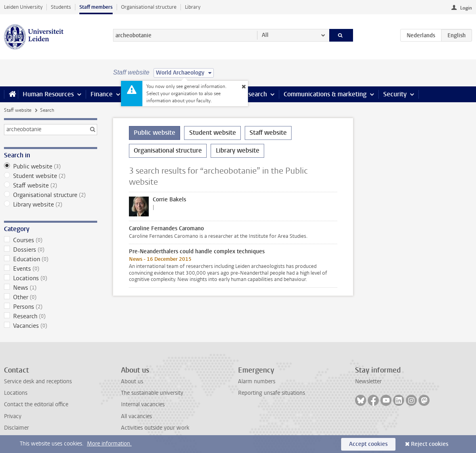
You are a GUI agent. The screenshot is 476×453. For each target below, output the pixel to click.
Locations (51, 278)
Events (51, 269)
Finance (102, 94)
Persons (51, 307)
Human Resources (48, 94)
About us (132, 381)
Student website (51, 176)
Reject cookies (430, 444)
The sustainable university (152, 393)
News (51, 288)
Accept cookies (368, 444)
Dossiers (51, 250)
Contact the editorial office (36, 404)
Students (61, 7)
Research (254, 94)
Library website (51, 205)
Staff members (96, 7)
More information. (109, 444)
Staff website (18, 110)
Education (51, 259)
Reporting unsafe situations (272, 393)
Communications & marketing (325, 94)
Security (395, 94)
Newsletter (368, 381)
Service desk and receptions (38, 381)
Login (466, 8)
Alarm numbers (257, 381)
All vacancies (136, 416)
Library (193, 7)
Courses (51, 240)
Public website (51, 166)
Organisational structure (149, 7)
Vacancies (51, 326)
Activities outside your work (155, 428)
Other (51, 297)
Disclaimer (16, 428)
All (265, 35)
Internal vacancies (143, 404)
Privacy (13, 416)
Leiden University (23, 7)
